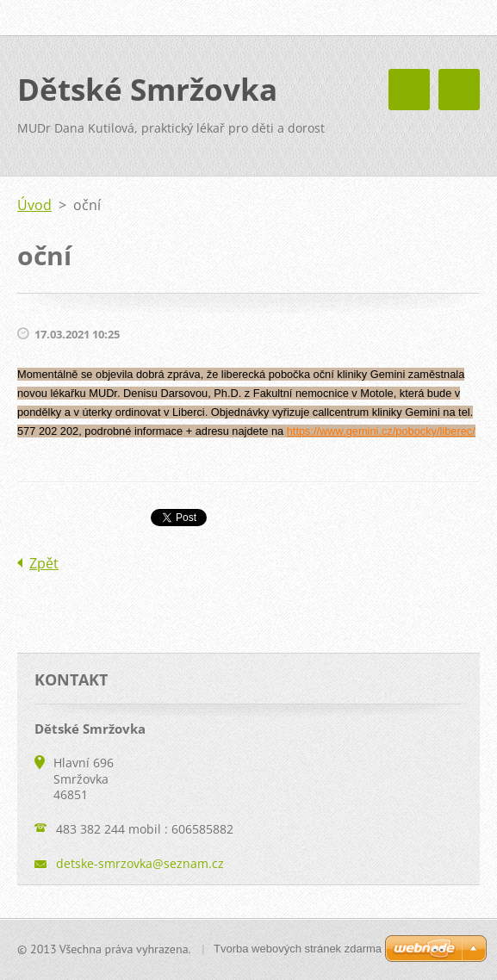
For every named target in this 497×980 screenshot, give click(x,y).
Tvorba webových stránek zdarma (298, 949)
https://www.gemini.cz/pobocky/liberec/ (381, 431)
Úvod (34, 205)
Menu (459, 90)
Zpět (44, 563)
